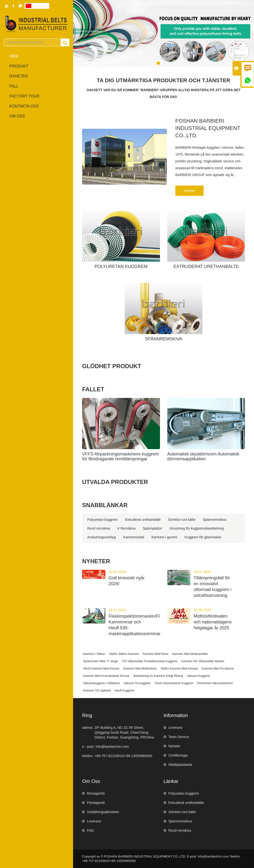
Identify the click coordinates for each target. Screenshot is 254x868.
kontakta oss (24, 106)
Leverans (176, 728)
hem (14, 56)
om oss (17, 116)
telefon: (88, 756)
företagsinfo (96, 793)
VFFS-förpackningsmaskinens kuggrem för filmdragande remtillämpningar (120, 456)
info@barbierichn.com (112, 747)
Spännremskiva (180, 821)
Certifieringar (178, 755)
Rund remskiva (180, 830)
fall (14, 86)
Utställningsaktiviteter (103, 812)
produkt (19, 66)
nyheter (19, 76)
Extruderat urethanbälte (186, 803)
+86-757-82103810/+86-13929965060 (123, 756)
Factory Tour (24, 96)
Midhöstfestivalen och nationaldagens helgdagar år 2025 (213, 622)
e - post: (88, 747)
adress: (88, 728)
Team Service (179, 737)
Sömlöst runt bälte (182, 812)
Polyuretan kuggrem (184, 793)
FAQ (90, 830)
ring (87, 715)
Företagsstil (96, 803)
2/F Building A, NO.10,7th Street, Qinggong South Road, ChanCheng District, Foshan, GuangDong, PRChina (124, 732)
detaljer (189, 191)
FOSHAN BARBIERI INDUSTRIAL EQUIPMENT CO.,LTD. (208, 128)
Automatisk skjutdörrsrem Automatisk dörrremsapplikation (203, 456)
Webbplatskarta (180, 765)
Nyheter (174, 746)
